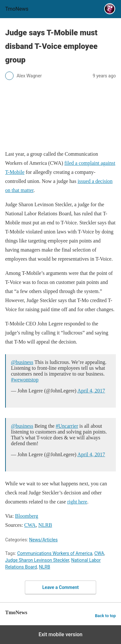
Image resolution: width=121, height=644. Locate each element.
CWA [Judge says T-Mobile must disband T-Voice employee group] (30, 525)
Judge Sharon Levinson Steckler (37, 560)
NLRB (45, 567)
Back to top (105, 616)
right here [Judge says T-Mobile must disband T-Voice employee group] (77, 502)
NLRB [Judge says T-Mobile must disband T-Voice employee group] (45, 525)
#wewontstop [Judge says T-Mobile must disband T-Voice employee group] (25, 380)
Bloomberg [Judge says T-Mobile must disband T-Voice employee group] (27, 516)
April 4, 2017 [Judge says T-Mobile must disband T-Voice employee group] (91, 391)
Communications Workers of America (55, 553)
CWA (99, 553)
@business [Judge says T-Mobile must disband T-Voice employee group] (22, 362)
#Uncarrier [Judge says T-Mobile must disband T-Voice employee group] (67, 426)
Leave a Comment (60, 587)
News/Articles (43, 540)
